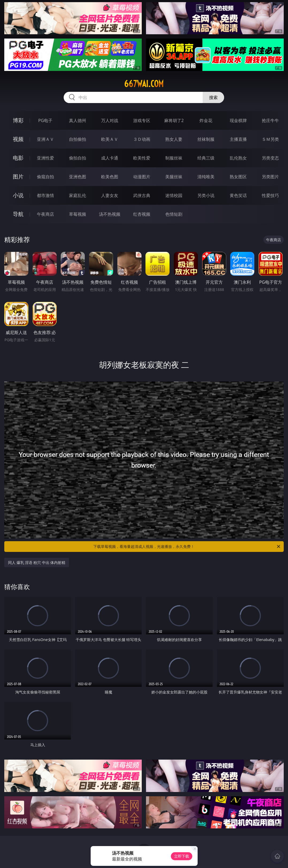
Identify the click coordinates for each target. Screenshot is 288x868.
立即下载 (182, 856)
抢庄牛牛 (270, 120)
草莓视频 (78, 214)
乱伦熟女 (238, 158)
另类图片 (270, 177)
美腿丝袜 (174, 177)
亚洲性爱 (45, 158)
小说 (18, 195)
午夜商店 (45, 214)
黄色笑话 (238, 195)
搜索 (213, 97)
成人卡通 (110, 158)
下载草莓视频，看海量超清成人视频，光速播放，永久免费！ (187, 547)
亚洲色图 (78, 177)
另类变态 (270, 158)
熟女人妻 (174, 139)
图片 (18, 177)
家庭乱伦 (78, 195)
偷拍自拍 (78, 158)
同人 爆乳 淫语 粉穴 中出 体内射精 (37, 562)
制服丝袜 (174, 158)
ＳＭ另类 (270, 139)
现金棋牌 (238, 120)
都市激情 (45, 195)
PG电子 (45, 120)
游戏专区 (142, 120)
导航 (18, 214)
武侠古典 (142, 195)
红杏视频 (142, 214)
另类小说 (206, 195)
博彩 (18, 120)
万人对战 (110, 120)
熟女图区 (238, 177)
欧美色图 (110, 177)
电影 (18, 158)
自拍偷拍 (78, 139)
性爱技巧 (270, 195)
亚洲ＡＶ (45, 139)
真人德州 (78, 120)
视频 (18, 139)
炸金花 (206, 120)
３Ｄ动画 (142, 139)
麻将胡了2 (174, 120)
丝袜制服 (206, 139)
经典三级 (206, 158)
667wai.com (144, 84)
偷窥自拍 (45, 177)
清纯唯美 (206, 177)
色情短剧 (174, 214)
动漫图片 (142, 177)
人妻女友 (110, 195)
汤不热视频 (110, 214)
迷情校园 (174, 195)
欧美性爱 (142, 158)
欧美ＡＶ (110, 139)
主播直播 (238, 139)
